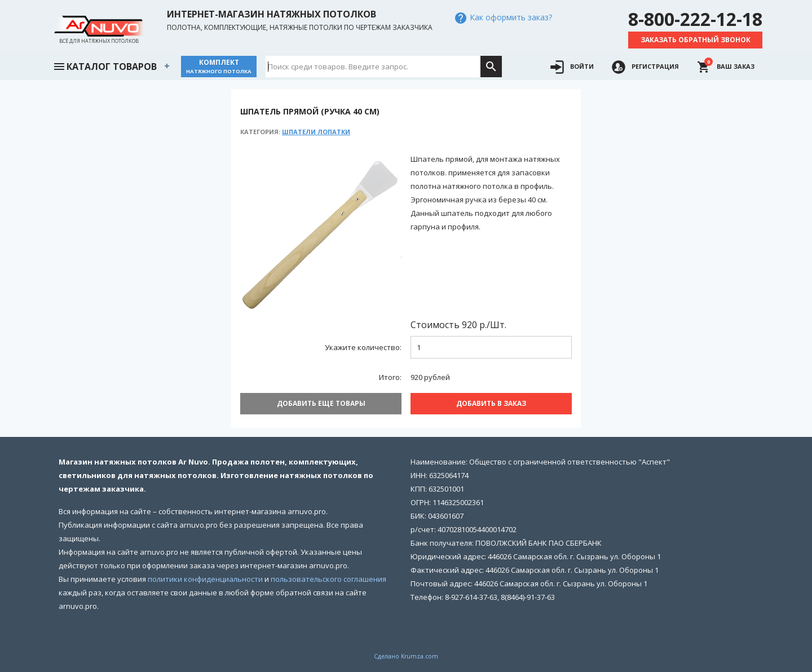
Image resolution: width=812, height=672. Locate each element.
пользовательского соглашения (328, 579)
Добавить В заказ (491, 403)
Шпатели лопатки (316, 132)
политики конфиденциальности (205, 579)
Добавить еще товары (321, 403)
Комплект (219, 66)
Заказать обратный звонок (696, 40)
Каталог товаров (105, 65)
